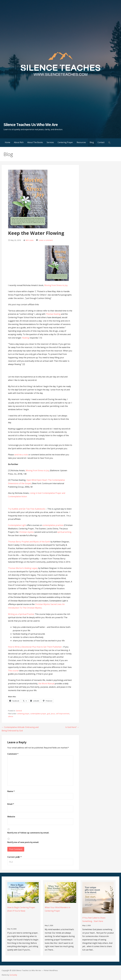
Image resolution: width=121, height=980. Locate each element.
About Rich (19, 142)
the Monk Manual (46, 684)
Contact (101, 142)
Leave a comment (46, 240)
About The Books (35, 142)
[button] (109, 143)
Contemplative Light (17, 525)
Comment (13, 754)
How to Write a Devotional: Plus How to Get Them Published (35, 647)
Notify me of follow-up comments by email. (28, 833)
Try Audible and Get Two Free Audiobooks (27, 509)
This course (13, 671)
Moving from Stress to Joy (56, 285)
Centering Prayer (65, 142)
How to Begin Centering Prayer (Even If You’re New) (21, 909)
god (49, 714)
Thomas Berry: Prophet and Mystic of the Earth (29, 542)
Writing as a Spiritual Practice (21, 614)
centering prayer (23, 714)
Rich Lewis (30, 240)
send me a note (21, 455)
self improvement (63, 714)
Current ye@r (14, 857)
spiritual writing (64, 532)
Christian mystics (26, 532)
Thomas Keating (53, 314)
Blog (92, 142)
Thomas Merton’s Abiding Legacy (23, 568)
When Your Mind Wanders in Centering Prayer (57, 909)
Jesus (53, 714)
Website (11, 817)
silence (11, 716)
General (19, 711)
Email (11, 804)
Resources (81, 142)
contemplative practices (53, 525)
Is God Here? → (72, 727)
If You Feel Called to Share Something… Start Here (94, 919)
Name (11, 791)
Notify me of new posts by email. (23, 842)
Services (50, 142)
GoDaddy (13, 975)
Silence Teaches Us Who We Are (31, 125)
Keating (26, 338)
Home (8, 142)
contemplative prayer (38, 714)
